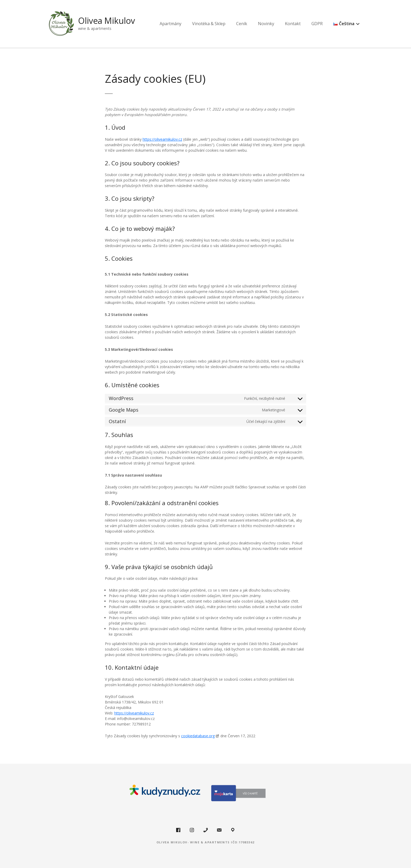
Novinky (286, 24)
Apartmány (191, 24)
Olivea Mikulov (109, 21)
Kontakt (313, 24)
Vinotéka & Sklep (229, 24)
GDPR (337, 24)
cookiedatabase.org (198, 736)
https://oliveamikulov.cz (162, 139)
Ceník (262, 24)
